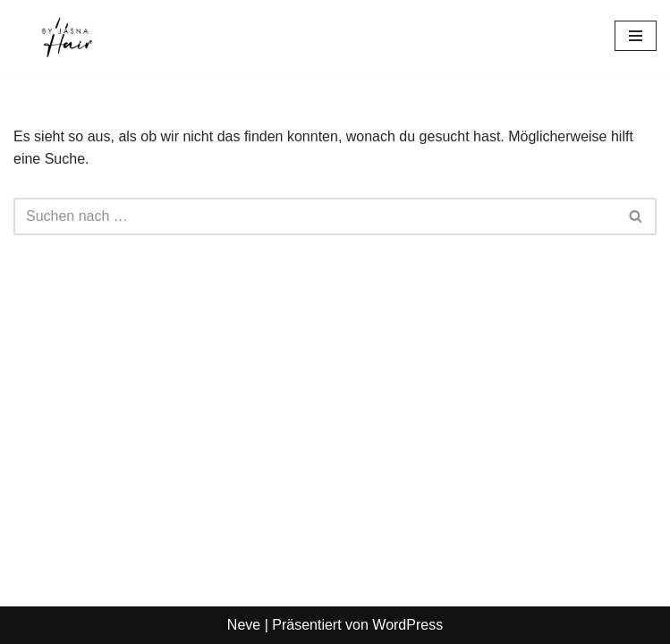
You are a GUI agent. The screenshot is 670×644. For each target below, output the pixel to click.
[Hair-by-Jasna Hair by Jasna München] (67, 36)
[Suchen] (315, 216)
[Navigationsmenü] (636, 36)
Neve (244, 625)
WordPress (407, 625)
